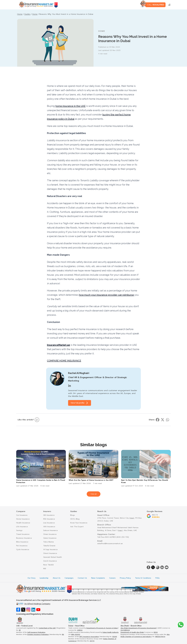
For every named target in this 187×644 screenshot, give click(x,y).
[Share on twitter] (163, 420)
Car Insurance (22, 515)
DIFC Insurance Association (89, 637)
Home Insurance (23, 519)
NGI (45, 569)
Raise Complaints (98, 578)
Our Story (31, 578)
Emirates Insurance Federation (38, 634)
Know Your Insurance (79, 523)
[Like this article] (37, 420)
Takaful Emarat (49, 546)
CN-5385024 (125, 630)
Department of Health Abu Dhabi (132, 632)
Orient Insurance (50, 553)
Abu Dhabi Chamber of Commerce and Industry (145, 636)
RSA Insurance (49, 519)
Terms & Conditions (143, 578)
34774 (92, 641)
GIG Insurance (49, 515)
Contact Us (82, 578)
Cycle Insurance (23, 550)
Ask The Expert (77, 527)
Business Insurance (24, 538)
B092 (156, 632)
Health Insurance (23, 523)
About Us (57, 578)
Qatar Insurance (50, 538)
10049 (115, 637)
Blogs (73, 515)
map (132, 518)
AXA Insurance (49, 527)
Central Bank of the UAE (47, 628)
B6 (63, 634)
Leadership (44, 578)
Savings (19, 530)
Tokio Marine (49, 542)
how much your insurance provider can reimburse (106, 295)
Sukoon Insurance (51, 530)
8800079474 (160, 637)
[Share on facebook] (158, 420)
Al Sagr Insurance (51, 550)
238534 (80, 630)
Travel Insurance (23, 534)
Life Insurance (22, 527)
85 (20, 630)
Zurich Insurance (50, 561)
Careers (112, 578)
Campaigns (69, 578)
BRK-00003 (76, 634)
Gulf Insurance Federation (36, 632)
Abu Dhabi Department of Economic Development (138, 628)
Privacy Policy (125, 578)
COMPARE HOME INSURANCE (64, 361)
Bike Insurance (22, 542)
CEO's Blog (75, 519)
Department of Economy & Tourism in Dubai (102, 628)
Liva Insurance (49, 523)
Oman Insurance (50, 534)
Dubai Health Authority (111, 632)
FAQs (157, 578)
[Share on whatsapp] (168, 420)
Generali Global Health (53, 557)
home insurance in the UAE (70, 106)
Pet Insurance (22, 546)
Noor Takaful (48, 565)
